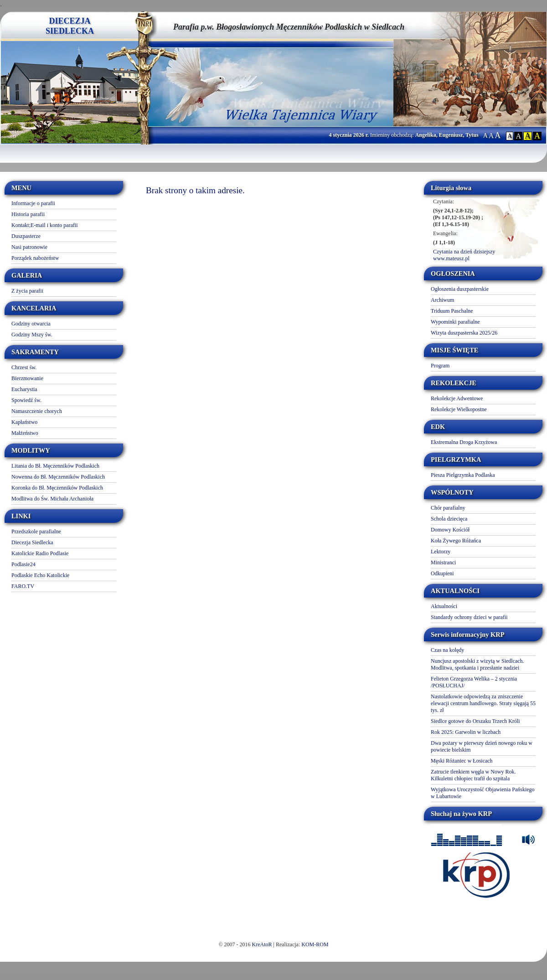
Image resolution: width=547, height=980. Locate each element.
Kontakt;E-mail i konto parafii (45, 225)
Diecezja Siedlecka (32, 542)
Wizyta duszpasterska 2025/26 (464, 333)
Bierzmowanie (27, 378)
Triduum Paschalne (452, 311)
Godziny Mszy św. (32, 335)
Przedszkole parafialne (36, 531)
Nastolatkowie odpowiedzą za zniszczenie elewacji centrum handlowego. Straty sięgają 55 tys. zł (483, 703)
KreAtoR (262, 944)
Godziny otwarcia (31, 324)
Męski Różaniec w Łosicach (462, 761)
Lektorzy (441, 552)
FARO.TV (23, 586)
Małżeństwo (25, 433)
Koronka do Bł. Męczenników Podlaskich (57, 488)
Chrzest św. (24, 367)
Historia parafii (28, 214)
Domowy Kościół (450, 530)
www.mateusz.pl (451, 258)
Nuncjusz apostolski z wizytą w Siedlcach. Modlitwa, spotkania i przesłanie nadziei (477, 664)
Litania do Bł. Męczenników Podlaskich (55, 466)
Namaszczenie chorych (37, 411)
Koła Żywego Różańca (456, 541)
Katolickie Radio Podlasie (40, 553)
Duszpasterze (26, 236)
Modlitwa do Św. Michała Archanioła (52, 499)
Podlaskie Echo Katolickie (40, 575)
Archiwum (442, 300)
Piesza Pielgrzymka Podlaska (463, 475)
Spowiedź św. (26, 400)
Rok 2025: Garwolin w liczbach (466, 732)
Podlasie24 (23, 564)
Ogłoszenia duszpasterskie (460, 289)
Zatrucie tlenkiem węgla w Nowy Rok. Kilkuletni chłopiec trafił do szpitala (473, 775)
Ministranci (443, 562)
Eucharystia (24, 389)
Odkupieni (442, 573)
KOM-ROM (315, 944)
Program (440, 366)
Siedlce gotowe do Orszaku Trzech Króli (475, 721)
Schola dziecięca (449, 519)
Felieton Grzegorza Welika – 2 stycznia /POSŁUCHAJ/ (474, 682)
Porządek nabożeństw (35, 258)
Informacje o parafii (33, 203)
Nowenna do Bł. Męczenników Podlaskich (58, 477)
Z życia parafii (27, 291)
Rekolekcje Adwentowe (457, 398)
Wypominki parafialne (455, 322)
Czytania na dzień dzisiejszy (464, 252)
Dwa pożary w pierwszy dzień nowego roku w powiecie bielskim (482, 746)
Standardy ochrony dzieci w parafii (469, 617)
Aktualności (444, 606)
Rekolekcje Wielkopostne (459, 409)
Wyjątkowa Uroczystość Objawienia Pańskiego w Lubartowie (483, 793)
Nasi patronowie (29, 247)
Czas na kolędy (447, 650)
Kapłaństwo (24, 422)
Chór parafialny (448, 508)
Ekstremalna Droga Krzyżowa (464, 442)
